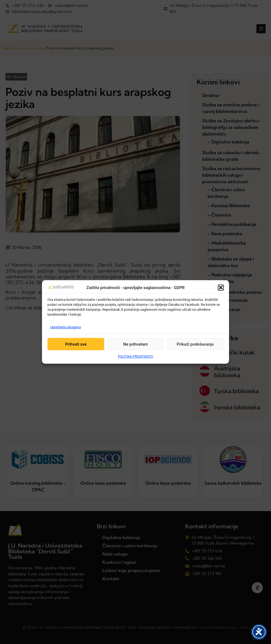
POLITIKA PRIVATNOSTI (135, 357)
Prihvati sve (76, 344)
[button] (221, 288)
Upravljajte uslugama (66, 327)
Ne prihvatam (135, 344)
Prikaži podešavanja (195, 344)
